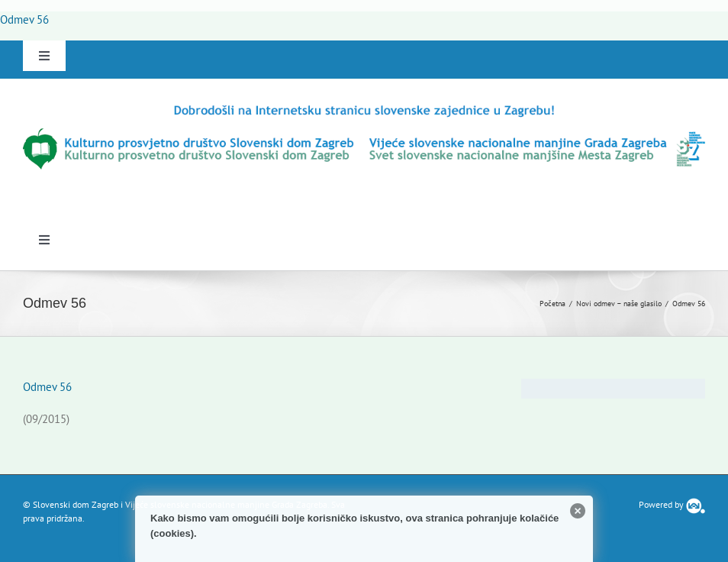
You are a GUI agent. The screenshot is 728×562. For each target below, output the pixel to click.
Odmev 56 (24, 19)
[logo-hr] (364, 108)
